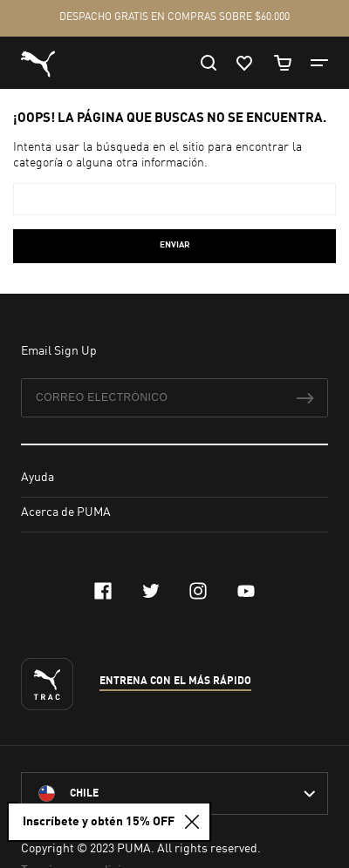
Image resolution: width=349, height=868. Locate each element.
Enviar (175, 245)
